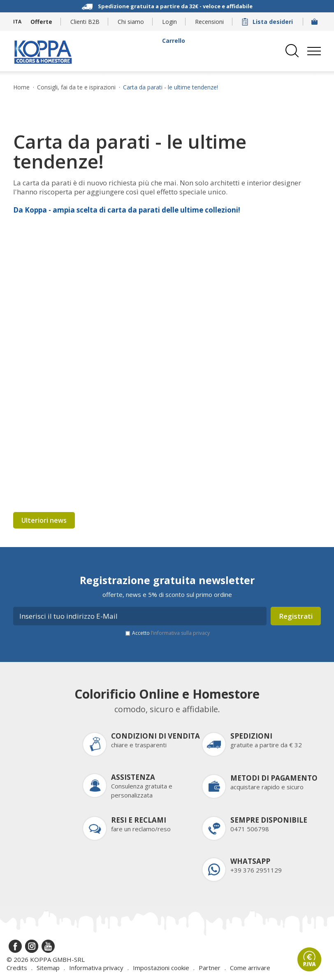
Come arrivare (250, 968)
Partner (210, 968)
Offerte (41, 22)
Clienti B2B (85, 22)
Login (169, 22)
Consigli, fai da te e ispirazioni (76, 87)
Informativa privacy (96, 968)
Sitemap (48, 968)
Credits (17, 968)
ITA (17, 22)
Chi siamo (131, 22)
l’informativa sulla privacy (180, 633)
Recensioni (209, 22)
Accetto (171, 633)
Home (21, 87)
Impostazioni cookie (161, 968)
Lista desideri (268, 22)
